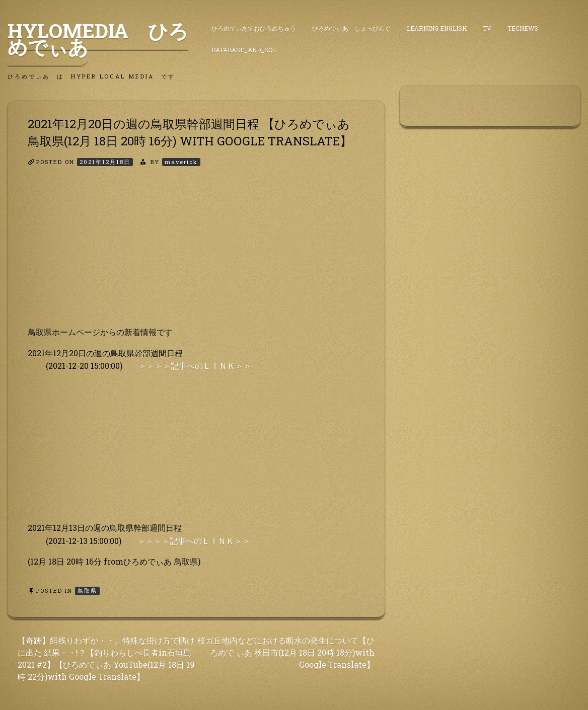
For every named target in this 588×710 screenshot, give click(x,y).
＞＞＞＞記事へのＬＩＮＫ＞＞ (195, 366)
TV (487, 28)
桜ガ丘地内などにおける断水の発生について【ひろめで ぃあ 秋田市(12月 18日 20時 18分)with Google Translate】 (286, 652)
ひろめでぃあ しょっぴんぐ (351, 28)
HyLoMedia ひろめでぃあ (98, 39)
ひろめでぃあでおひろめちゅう (254, 28)
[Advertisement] (196, 255)
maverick (181, 162)
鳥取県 (87, 590)
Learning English (437, 28)
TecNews (523, 28)
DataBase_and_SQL (244, 50)
